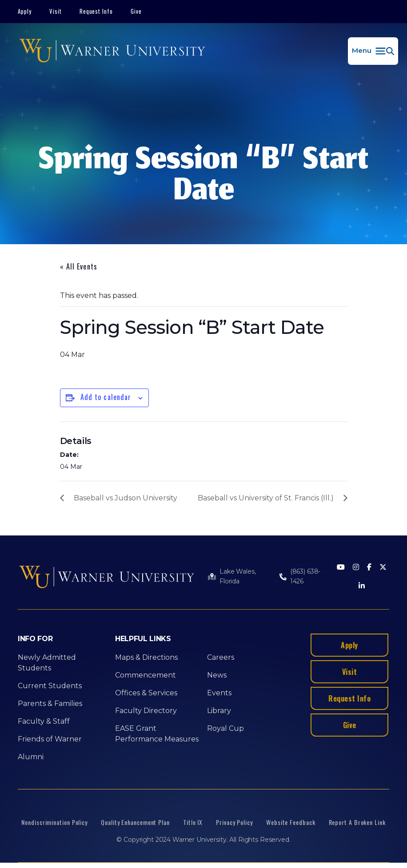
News (217, 675)
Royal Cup (225, 728)
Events (219, 693)
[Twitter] (383, 568)
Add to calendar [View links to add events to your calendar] (106, 397)
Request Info (96, 11)
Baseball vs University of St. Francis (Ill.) (266, 498)
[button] (373, 51)
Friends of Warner (50, 739)
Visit (56, 11)
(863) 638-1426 (305, 576)
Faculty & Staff (44, 721)
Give (136, 11)
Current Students (50, 686)
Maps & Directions (146, 657)
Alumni (31, 757)
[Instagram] (356, 568)
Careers (221, 657)
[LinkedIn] (362, 586)
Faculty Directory (146, 711)
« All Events (79, 266)
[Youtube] (341, 568)
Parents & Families (50, 704)
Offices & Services (146, 693)
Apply (25, 11)
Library (219, 711)
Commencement (146, 675)
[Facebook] (369, 568)
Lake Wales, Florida (237, 576)
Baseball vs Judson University (126, 498)
